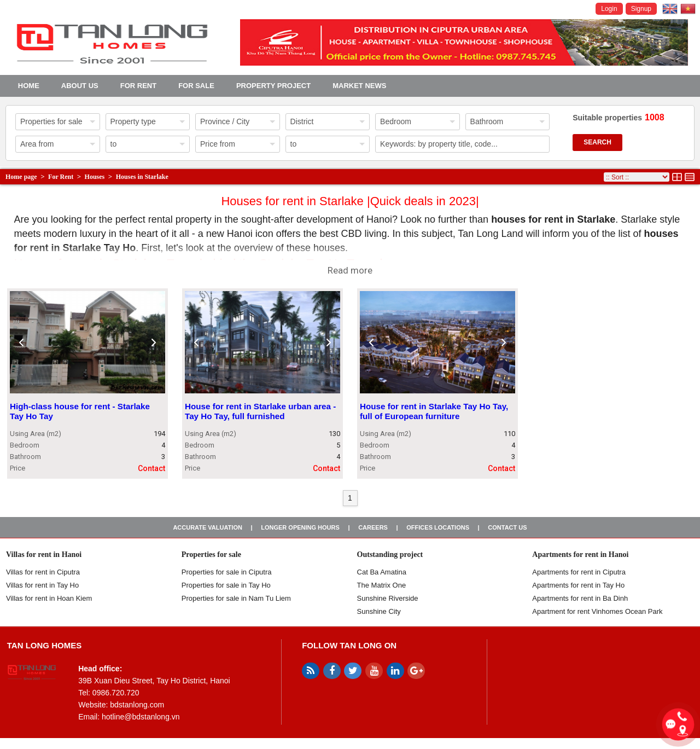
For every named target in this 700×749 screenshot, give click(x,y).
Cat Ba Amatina (382, 572)
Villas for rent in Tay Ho (42, 585)
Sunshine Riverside (388, 598)
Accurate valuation (208, 527)
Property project (273, 86)
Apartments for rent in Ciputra (579, 572)
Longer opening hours (300, 527)
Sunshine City (379, 611)
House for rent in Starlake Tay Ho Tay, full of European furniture (434, 412)
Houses (95, 177)
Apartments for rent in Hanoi (580, 555)
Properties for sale (211, 555)
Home (29, 86)
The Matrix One (382, 585)
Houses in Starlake (142, 177)
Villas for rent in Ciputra (43, 572)
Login (609, 9)
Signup (641, 9)
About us (80, 86)
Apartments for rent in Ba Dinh (580, 598)
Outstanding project (390, 555)
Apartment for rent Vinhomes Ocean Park (597, 611)
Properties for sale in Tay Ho (226, 585)
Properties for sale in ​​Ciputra (227, 572)
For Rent (138, 86)
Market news (359, 86)
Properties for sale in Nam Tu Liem (236, 598)
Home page (21, 177)
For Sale (196, 86)
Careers (373, 527)
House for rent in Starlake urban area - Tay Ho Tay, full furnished (260, 412)
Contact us (507, 527)
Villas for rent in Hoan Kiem (49, 598)
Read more (350, 270)
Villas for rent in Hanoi (44, 555)
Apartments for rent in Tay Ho (578, 585)
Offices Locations (438, 527)
